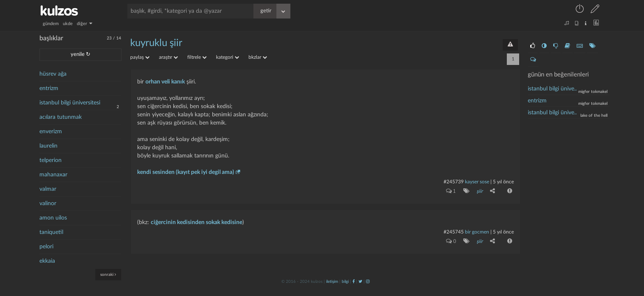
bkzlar (258, 57)
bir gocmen (478, 231)
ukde (68, 24)
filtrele (197, 57)
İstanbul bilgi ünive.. (552, 89)
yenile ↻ (80, 54)
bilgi (345, 281)
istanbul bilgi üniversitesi (70, 103)
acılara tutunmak (61, 117)
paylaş (140, 57)
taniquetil (51, 232)
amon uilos (53, 218)
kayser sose (477, 182)
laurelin (48, 146)
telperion (51, 160)
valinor (48, 203)
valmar (48, 189)
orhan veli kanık (165, 82)
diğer (85, 24)
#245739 (454, 182)
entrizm (49, 88)
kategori (228, 57)
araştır (168, 57)
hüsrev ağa (53, 74)
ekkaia (47, 261)
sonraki (108, 274)
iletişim (332, 281)
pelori (46, 247)
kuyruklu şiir (156, 43)
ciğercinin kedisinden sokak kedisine (197, 222)
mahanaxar (53, 175)
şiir (480, 191)
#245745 (454, 231)
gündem (51, 24)
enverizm (51, 132)
